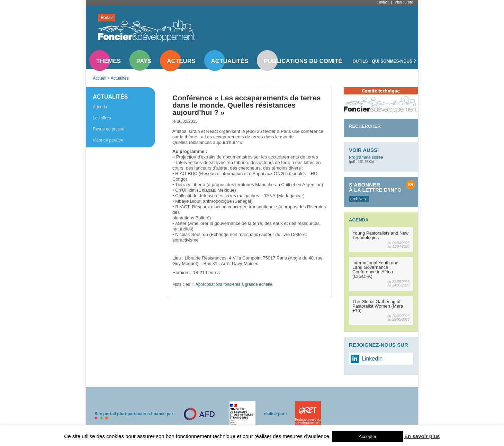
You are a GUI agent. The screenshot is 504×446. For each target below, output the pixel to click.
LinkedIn (372, 359)
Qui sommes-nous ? (394, 61)
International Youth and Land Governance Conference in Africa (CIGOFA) (375, 270)
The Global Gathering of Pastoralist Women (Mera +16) (378, 306)
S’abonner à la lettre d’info (375, 187)
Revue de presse (109, 129)
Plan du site (404, 2)
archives (358, 199)
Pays (144, 61)
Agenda (100, 107)
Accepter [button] (367, 436)
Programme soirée (366, 157)
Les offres (102, 118)
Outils (360, 61)
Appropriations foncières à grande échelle (234, 284)
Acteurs (181, 61)
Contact (382, 2)
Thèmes (109, 61)
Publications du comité (303, 61)
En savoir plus (422, 436)
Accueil (100, 78)
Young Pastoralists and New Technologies (380, 235)
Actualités (230, 61)
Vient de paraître (108, 140)
